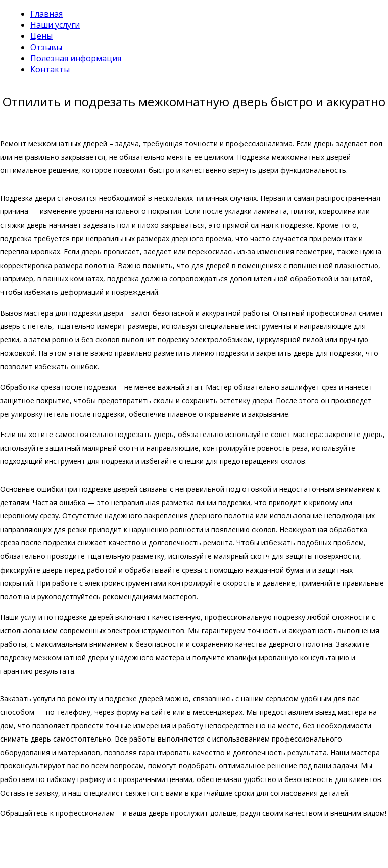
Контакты (50, 69)
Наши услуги (55, 25)
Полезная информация (76, 58)
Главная (46, 14)
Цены (41, 36)
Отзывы (46, 47)
